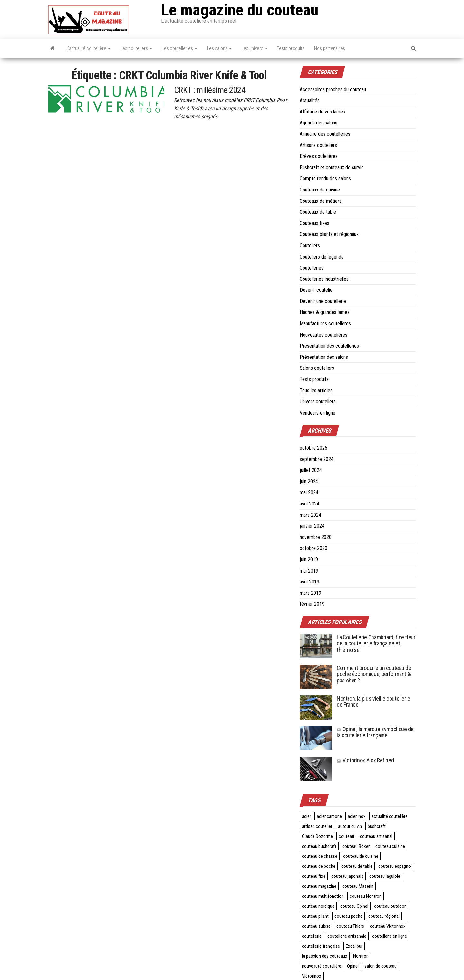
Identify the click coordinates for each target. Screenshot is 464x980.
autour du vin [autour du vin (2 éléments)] (350, 826)
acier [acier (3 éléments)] (306, 816)
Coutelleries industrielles (324, 279)
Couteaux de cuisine (320, 190)
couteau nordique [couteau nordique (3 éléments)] (318, 906)
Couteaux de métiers (321, 201)
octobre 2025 (314, 448)
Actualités (310, 100)
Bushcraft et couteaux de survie (332, 167)
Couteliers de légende (322, 257)
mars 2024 (310, 515)
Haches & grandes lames (325, 312)
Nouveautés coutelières (324, 335)
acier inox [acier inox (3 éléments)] (357, 816)
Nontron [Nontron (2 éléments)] (361, 956)
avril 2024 (309, 504)
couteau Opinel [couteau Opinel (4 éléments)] (354, 906)
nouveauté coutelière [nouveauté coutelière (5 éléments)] (322, 966)
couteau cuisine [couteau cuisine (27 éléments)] (390, 846)
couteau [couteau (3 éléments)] (346, 836)
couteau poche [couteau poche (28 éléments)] (348, 916)
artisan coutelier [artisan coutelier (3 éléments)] (317, 826)
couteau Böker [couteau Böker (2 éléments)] (356, 846)
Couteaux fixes (314, 223)
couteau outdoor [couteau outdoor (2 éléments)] (390, 906)
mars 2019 (310, 593)
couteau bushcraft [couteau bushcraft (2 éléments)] (319, 846)
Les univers (254, 48)
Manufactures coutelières (325, 323)
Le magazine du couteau (240, 10)
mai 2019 (309, 571)
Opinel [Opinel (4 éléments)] (353, 966)
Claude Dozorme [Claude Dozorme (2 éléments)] (317, 836)
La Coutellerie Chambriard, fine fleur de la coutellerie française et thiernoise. (376, 644)
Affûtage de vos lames (322, 112)
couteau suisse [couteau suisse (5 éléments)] (316, 926)
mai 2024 (309, 492)
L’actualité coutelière (88, 48)
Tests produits (291, 48)
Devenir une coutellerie (323, 301)
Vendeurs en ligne (318, 413)
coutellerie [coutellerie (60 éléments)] (312, 936)
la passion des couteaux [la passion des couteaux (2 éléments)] (325, 956)
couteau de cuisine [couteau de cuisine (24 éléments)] (361, 856)
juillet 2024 (311, 470)
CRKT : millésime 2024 (210, 90)
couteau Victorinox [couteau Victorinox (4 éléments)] (388, 926)
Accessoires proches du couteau (333, 89)
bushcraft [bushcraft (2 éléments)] (377, 826)
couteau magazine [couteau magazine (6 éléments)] (319, 886)
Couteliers (310, 245)
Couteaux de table (318, 212)
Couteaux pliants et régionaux (329, 234)
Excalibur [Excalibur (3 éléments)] (354, 946)
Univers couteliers (318, 402)
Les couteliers (136, 48)
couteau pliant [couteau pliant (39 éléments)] (315, 916)
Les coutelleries (179, 48)
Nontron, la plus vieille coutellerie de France (373, 702)
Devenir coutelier (317, 290)
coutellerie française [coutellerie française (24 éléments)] (321, 946)
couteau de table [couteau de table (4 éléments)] (357, 866)
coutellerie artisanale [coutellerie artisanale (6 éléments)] (347, 936)
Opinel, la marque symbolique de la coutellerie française (375, 732)
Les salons (219, 48)
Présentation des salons (324, 357)
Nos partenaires (330, 48)
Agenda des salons (319, 123)
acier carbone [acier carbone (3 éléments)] (329, 816)
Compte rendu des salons (325, 178)
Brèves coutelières (319, 156)
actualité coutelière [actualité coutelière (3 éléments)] (390, 816)
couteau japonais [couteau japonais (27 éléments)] (347, 876)
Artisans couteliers (318, 145)
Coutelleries (312, 268)
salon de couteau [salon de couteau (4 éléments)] (381, 966)
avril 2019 (309, 582)
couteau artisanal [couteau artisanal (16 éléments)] (376, 836)
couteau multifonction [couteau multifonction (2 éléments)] (323, 896)
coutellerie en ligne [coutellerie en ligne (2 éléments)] (390, 936)
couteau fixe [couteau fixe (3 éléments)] (314, 876)
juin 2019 (309, 559)
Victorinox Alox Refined (365, 760)
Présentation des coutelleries (329, 346)
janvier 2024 (312, 526)
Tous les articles (316, 391)
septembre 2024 (317, 459)
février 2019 (312, 604)
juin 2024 (309, 481)
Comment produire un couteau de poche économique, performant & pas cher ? (374, 674)
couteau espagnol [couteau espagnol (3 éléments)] (395, 866)
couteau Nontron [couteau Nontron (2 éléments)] (366, 896)
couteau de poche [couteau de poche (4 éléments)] (319, 866)
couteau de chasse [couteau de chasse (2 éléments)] (320, 856)
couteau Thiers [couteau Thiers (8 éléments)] (350, 926)
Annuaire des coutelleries (325, 134)
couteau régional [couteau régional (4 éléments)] (384, 916)
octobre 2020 (314, 548)
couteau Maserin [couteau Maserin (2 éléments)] (358, 886)
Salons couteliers (317, 368)
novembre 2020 (316, 537)
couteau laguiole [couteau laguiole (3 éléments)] (385, 876)
